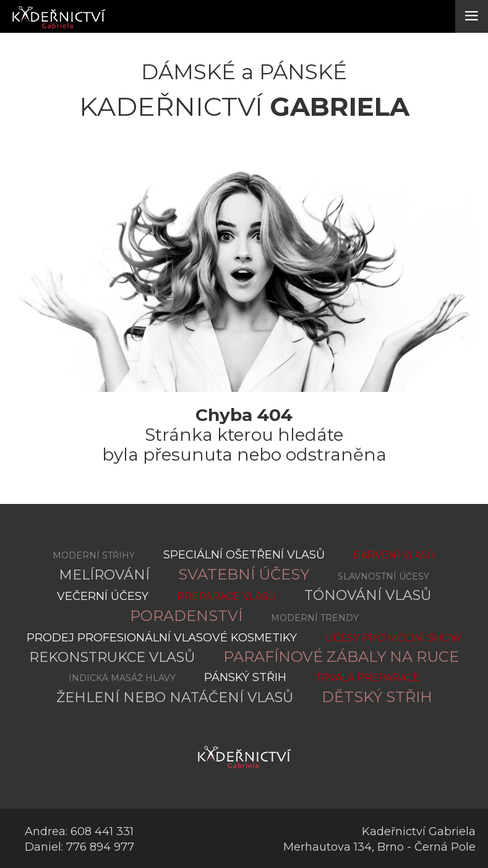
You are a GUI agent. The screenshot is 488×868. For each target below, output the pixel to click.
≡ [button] (472, 16)
